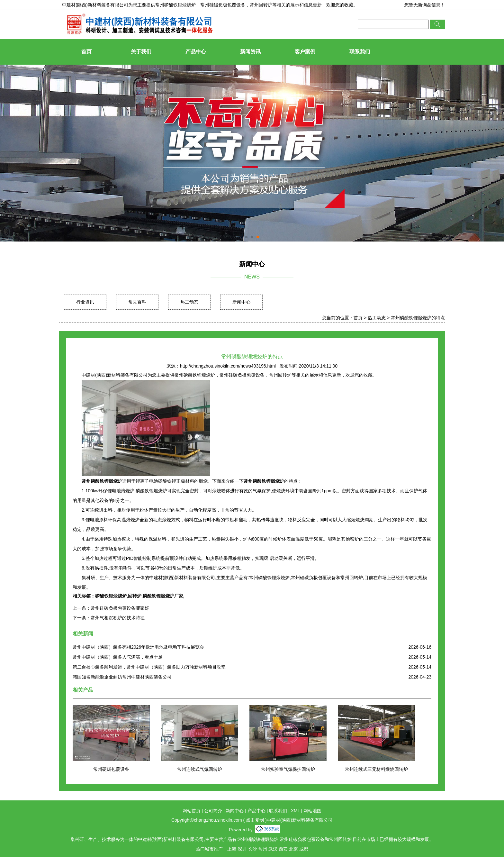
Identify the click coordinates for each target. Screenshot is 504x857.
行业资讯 (85, 302)
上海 (232, 849)
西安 (283, 849)
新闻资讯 (250, 52)
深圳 (242, 849)
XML (295, 811)
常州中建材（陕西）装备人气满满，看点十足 (118, 657)
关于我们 (141, 52)
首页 (86, 52)
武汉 (273, 849)
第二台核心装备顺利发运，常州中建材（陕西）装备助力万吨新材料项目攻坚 (149, 667)
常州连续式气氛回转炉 (200, 769)
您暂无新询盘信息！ (425, 5)
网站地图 (312, 811)
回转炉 (135, 596)
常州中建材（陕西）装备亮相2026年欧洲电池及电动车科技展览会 (138, 647)
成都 (304, 849)
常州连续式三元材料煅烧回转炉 (376, 769)
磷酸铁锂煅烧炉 (111, 596)
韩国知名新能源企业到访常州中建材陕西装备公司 (122, 677)
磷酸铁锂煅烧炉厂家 (163, 596)
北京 (293, 849)
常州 (263, 849)
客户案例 (305, 52)
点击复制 (255, 820)
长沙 (252, 849)
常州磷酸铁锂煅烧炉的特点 (418, 318)
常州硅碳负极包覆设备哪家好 (120, 608)
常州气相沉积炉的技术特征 (118, 618)
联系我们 (360, 52)
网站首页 (192, 811)
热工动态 (189, 302)
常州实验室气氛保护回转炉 (288, 769)
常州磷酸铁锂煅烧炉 (175, 5)
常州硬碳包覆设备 (111, 769)
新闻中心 (241, 302)
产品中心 (196, 52)
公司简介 (213, 811)
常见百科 (137, 302)
